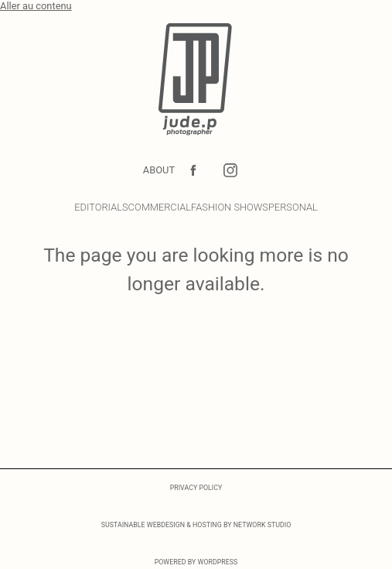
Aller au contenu (36, 6)
